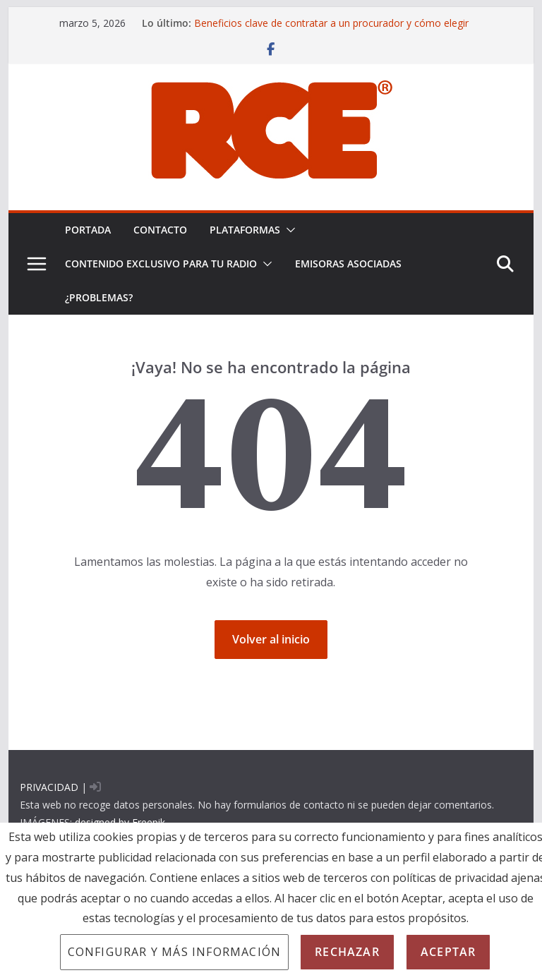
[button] (288, 230)
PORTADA (88, 230)
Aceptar (448, 952)
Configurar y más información (175, 952)
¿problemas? (99, 297)
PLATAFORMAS (245, 230)
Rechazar (347, 952)
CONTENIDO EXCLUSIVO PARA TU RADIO (161, 264)
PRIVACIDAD (49, 787)
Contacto (160, 230)
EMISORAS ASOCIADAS (348, 264)
